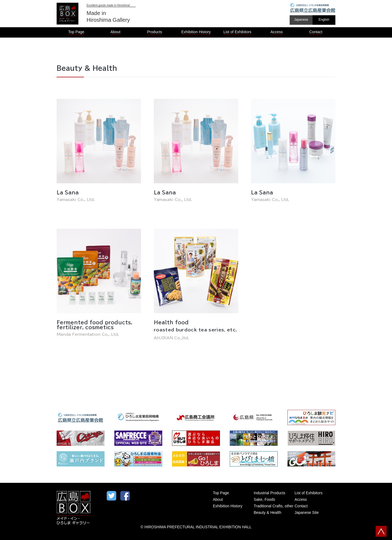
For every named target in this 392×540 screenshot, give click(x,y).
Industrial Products (269, 493)
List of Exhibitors (309, 493)
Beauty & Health (267, 512)
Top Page (221, 493)
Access (301, 499)
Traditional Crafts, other (274, 506)
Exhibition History (228, 506)
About (218, 499)
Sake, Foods (264, 499)
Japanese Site (307, 512)
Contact (301, 506)
